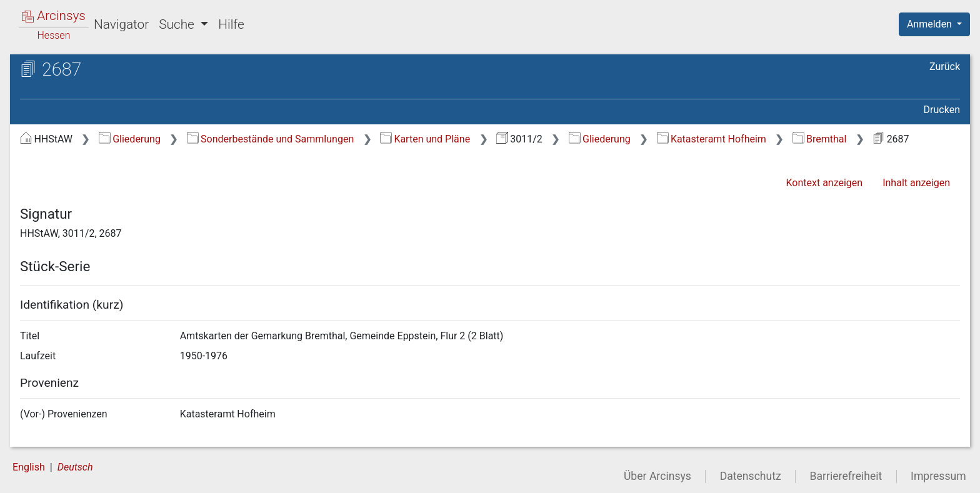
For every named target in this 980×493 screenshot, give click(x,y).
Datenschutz (751, 476)
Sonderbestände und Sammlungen (271, 139)
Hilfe (231, 24)
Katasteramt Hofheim (712, 139)
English (29, 467)
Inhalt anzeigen (916, 183)
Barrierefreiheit (846, 476)
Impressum (938, 476)
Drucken (942, 110)
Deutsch (75, 467)
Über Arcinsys (657, 476)
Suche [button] (178, 24)
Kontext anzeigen (824, 183)
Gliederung (130, 139)
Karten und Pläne (425, 139)
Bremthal (820, 139)
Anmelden (931, 24)
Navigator (121, 24)
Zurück (945, 67)
